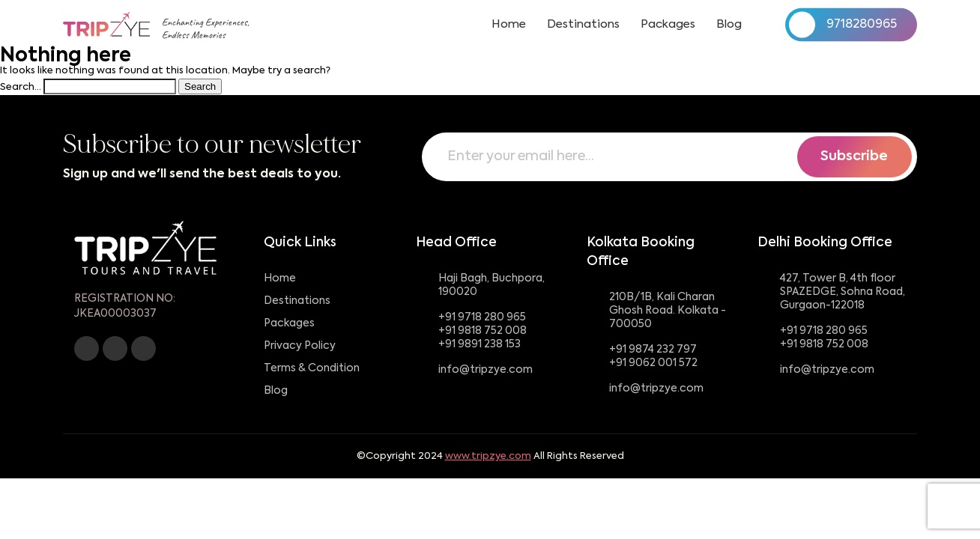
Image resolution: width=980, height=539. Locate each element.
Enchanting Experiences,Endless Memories (206, 28)
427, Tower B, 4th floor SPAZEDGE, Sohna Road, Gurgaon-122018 (843, 292)
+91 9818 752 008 (483, 331)
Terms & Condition (312, 368)
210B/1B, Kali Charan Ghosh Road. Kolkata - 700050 (668, 311)
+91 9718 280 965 (482, 317)
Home (509, 24)
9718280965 (843, 24)
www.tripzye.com (488, 456)
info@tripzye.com (486, 370)
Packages (668, 24)
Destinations (583, 24)
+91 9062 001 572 (653, 363)
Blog (729, 24)
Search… (21, 87)
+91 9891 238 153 (480, 344)
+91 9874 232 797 (653, 350)
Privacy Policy (300, 346)
